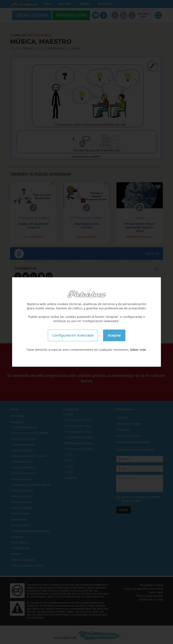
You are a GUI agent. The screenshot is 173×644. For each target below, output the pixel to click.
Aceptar (114, 335)
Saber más (138, 350)
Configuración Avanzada (73, 335)
